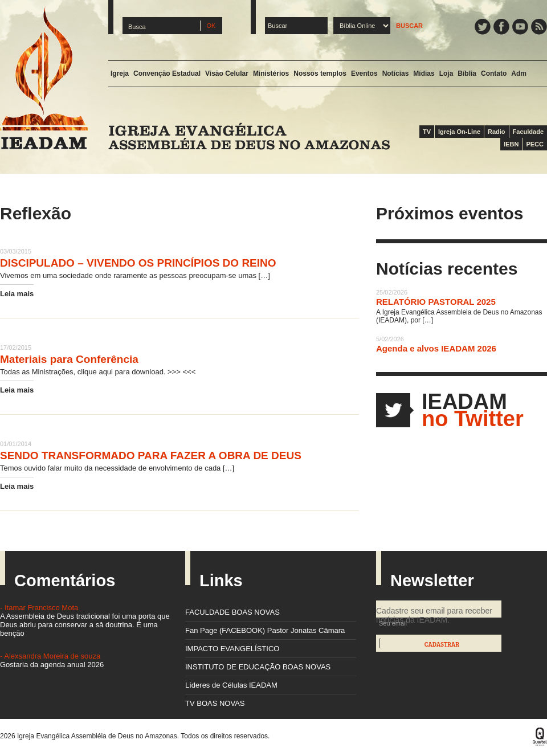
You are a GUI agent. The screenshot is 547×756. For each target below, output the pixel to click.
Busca (137, 27)
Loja (446, 73)
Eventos (364, 73)
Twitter (483, 27)
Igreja (120, 73)
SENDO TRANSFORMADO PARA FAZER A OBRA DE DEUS (151, 455)
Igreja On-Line (459, 132)
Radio (497, 132)
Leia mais (17, 294)
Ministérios (271, 73)
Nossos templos (320, 73)
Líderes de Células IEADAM (231, 685)
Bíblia (467, 73)
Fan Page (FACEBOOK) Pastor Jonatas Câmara (265, 630)
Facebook (501, 27)
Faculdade (528, 132)
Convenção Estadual (167, 73)
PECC (535, 144)
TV (427, 132)
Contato (494, 73)
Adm (519, 73)
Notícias (396, 73)
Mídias (424, 73)
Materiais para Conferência (69, 359)
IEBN (511, 144)
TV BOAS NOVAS (215, 703)
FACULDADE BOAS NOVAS (232, 612)
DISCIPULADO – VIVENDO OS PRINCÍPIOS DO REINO (138, 263)
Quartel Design (540, 737)
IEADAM (44, 77)
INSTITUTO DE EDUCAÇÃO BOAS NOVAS (258, 667)
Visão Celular (227, 73)
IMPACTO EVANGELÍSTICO (232, 649)
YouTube (520, 27)
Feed (539, 27)
